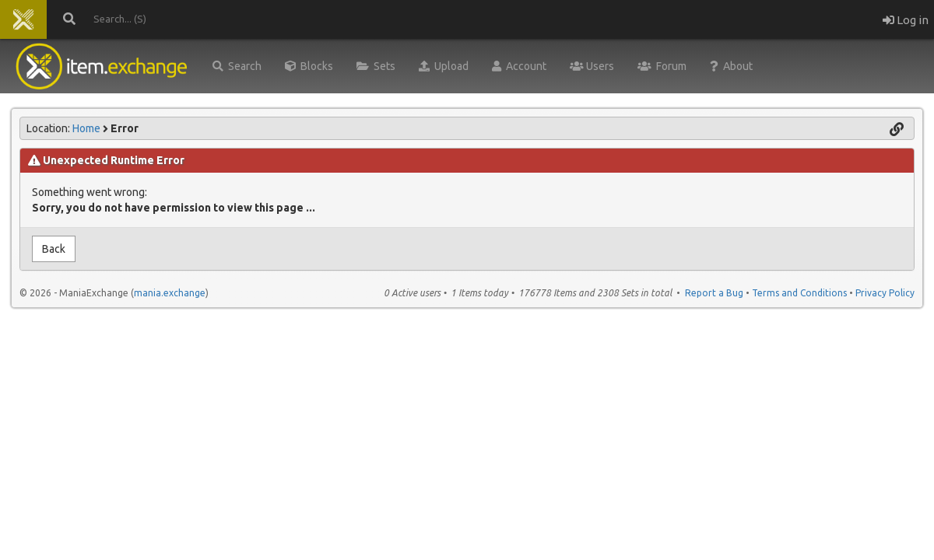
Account (519, 66)
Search (237, 66)
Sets (376, 66)
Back (54, 249)
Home (86, 128)
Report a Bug (714, 293)
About (731, 66)
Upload (444, 66)
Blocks (309, 66)
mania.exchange (170, 293)
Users (592, 66)
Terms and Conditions (799, 293)
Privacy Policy (885, 293)
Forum (662, 66)
